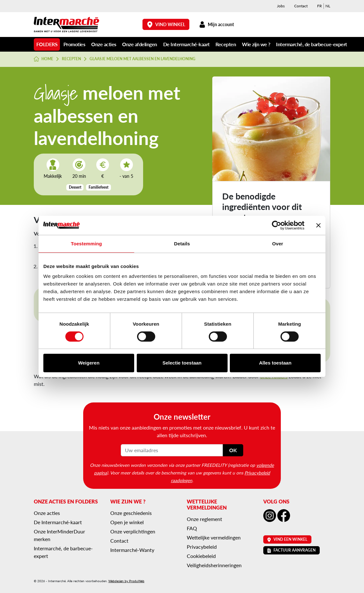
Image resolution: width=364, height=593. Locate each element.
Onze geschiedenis (131, 513)
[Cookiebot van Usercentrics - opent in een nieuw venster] (277, 225)
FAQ (192, 528)
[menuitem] (320, 6)
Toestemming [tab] (86, 244)
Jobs (281, 6)
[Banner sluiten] (318, 225)
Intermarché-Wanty (132, 550)
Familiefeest (98, 187)
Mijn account (216, 24)
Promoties (74, 44)
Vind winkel (166, 24)
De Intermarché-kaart (186, 44)
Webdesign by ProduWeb (126, 581)
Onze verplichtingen (133, 531)
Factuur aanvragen (291, 550)
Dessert (75, 187)
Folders (47, 44)
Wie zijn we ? (256, 44)
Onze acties (104, 44)
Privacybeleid (202, 547)
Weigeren (89, 363)
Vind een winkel (287, 539)
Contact (301, 6)
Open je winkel (127, 522)
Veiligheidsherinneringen (214, 565)
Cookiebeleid (201, 556)
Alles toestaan (275, 363)
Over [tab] (278, 244)
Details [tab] (182, 244)
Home (44, 59)
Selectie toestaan (182, 363)
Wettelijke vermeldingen (214, 537)
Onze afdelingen (140, 44)
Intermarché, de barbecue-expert (312, 44)
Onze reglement (204, 519)
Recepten (226, 44)
